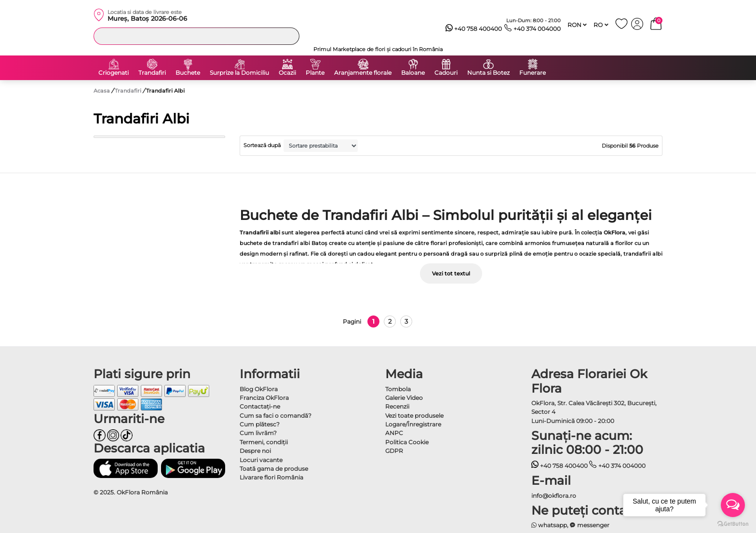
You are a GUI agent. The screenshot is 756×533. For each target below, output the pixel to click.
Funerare (533, 73)
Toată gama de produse (274, 469)
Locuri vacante (261, 460)
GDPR (394, 451)
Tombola (398, 389)
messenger (590, 525)
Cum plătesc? (260, 424)
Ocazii (287, 73)
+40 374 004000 (533, 29)
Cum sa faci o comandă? (276, 416)
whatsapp (549, 525)
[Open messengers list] (733, 505)
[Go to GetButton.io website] (733, 523)
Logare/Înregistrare (413, 424)
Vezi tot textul (451, 273)
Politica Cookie (407, 442)
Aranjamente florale (363, 73)
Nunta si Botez (488, 73)
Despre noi (255, 451)
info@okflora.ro (554, 496)
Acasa (102, 91)
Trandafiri (152, 73)
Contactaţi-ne (260, 406)
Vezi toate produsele (414, 416)
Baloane (413, 73)
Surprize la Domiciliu (239, 73)
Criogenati (114, 73)
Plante (315, 73)
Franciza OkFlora (264, 398)
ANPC (394, 433)
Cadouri (446, 73)
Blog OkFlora (259, 389)
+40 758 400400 (474, 29)
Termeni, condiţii (264, 442)
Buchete (188, 73)
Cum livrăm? (258, 433)
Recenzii (397, 406)
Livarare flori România (271, 477)
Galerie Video (404, 398)
